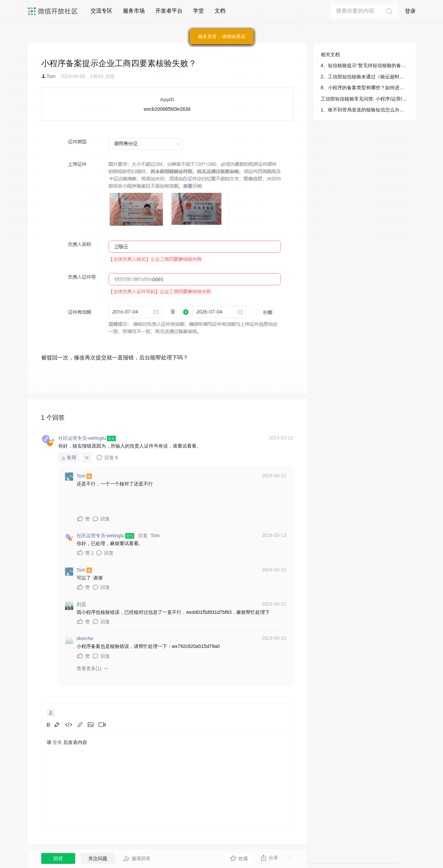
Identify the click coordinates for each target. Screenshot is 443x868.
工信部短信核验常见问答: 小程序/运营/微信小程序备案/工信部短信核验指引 (365, 99)
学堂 (199, 11)
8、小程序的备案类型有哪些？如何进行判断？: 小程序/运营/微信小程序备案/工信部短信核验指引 (365, 88)
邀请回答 (137, 858)
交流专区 (101, 11)
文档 (220, 11)
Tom (51, 76)
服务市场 (134, 11)
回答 (58, 858)
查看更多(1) (89, 668)
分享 (269, 858)
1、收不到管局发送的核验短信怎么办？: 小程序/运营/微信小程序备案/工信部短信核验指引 (365, 110)
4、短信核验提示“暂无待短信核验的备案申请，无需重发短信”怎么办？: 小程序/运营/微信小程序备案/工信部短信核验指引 (365, 65)
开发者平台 (169, 11)
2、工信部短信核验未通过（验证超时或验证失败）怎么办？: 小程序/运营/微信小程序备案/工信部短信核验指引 (365, 77)
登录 (410, 11)
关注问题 (98, 858)
